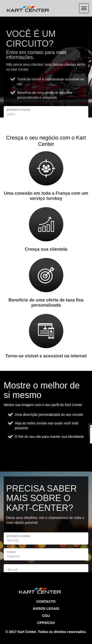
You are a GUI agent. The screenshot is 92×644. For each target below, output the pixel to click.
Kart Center (27, 632)
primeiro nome (19, 110)
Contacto (46, 601)
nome (11, 552)
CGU (46, 616)
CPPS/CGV (46, 623)
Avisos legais (46, 609)
